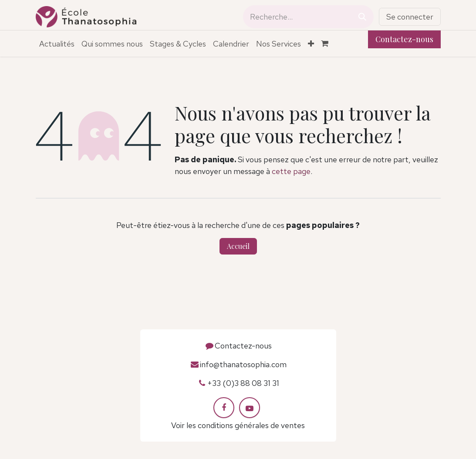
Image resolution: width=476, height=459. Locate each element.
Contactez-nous (404, 39)
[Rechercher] (362, 17)
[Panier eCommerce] (329, 44)
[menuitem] (57, 44)
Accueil (238, 246)
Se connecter (410, 17)
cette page (291, 171)
